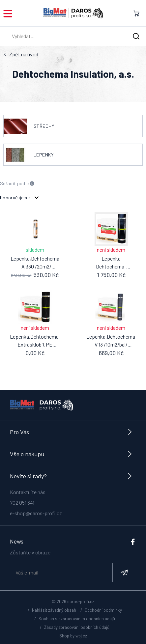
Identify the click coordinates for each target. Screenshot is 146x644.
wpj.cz (81, 636)
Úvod (24, 54)
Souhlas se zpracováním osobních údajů (77, 619)
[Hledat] (136, 36)
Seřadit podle (17, 184)
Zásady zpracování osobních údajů (77, 627)
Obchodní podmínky (103, 610)
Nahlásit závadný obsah (54, 610)
